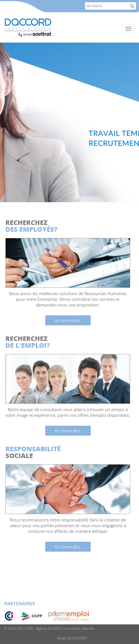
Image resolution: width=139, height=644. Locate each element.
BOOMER (80, 638)
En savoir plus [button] (68, 320)
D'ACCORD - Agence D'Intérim (40, 629)
